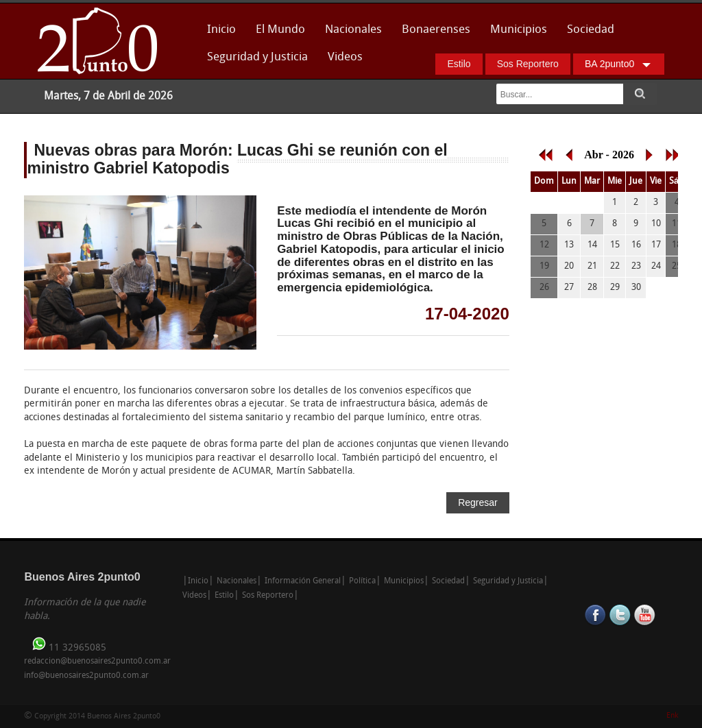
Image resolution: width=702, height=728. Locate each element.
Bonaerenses (432, 34)
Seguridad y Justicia (257, 57)
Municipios (519, 30)
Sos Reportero (528, 64)
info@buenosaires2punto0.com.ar (86, 676)
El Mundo (280, 30)
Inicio (221, 30)
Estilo (459, 64)
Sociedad (591, 30)
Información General (303, 581)
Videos (345, 57)
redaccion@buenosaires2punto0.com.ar (97, 662)
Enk (672, 716)
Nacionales (353, 30)
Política (362, 581)
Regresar (478, 502)
